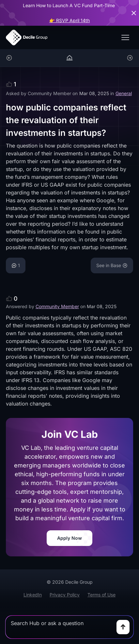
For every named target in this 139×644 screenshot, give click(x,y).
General (124, 93)
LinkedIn (33, 595)
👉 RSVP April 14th (69, 20)
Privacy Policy (65, 595)
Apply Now (69, 538)
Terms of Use (101, 595)
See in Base (112, 265)
